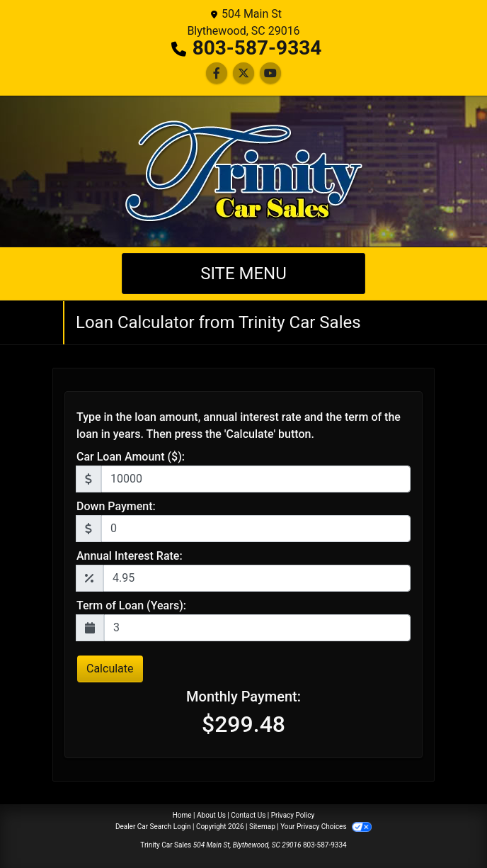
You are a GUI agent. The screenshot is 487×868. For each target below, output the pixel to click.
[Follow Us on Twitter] (243, 73)
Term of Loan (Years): (131, 605)
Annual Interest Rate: (130, 556)
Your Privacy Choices (326, 827)
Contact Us (248, 815)
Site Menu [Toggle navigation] (243, 274)
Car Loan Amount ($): (131, 457)
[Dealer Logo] (244, 171)
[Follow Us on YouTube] (270, 73)
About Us (211, 815)
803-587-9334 (257, 48)
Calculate (110, 669)
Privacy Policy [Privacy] (293, 815)
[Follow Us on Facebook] (217, 73)
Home (182, 815)
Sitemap (262, 827)
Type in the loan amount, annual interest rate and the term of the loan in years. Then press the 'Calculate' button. (239, 425)
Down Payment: (116, 506)
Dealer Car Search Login (153, 827)
